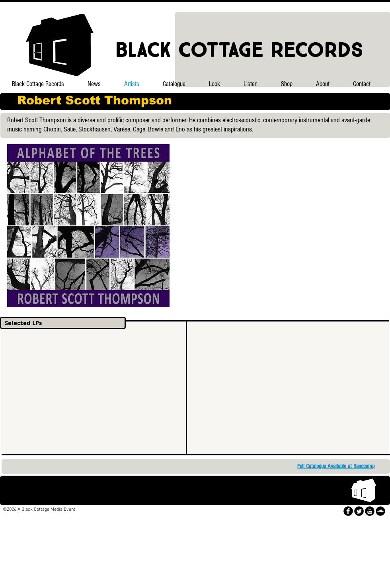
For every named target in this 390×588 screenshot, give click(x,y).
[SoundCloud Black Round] (380, 511)
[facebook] (348, 511)
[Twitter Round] (359, 511)
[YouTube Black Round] (370, 511)
